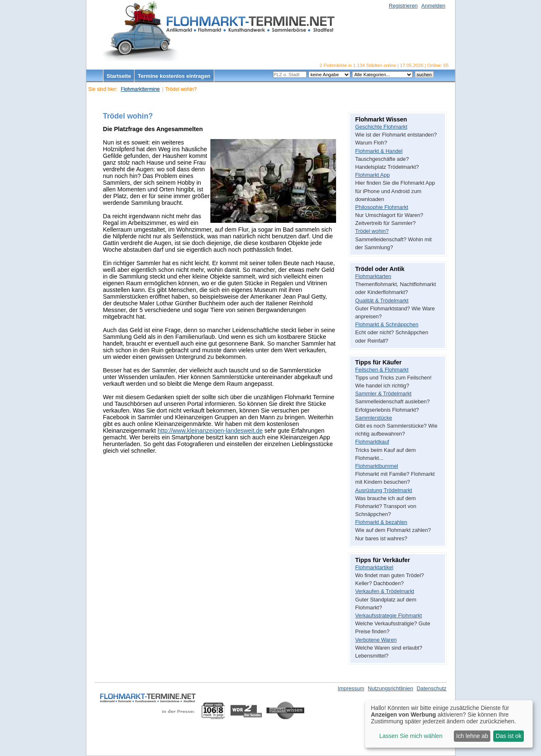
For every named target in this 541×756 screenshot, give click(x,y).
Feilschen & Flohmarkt (382, 370)
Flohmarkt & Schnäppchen (387, 324)
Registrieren (403, 6)
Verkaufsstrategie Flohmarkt (389, 615)
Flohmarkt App (373, 175)
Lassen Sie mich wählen (411, 736)
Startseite (119, 76)
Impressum (351, 688)
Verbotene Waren (376, 640)
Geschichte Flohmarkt (381, 127)
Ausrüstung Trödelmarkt (384, 490)
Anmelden (433, 6)
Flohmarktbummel (377, 466)
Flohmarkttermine (140, 89)
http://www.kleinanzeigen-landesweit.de (210, 431)
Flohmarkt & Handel (379, 151)
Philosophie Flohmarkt (382, 207)
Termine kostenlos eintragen (174, 76)
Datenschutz (431, 688)
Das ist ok (509, 736)
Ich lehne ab (472, 736)
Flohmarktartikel (374, 567)
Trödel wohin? (372, 231)
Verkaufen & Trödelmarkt (385, 591)
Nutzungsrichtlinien (391, 688)
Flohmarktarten (373, 276)
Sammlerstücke (374, 418)
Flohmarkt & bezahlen (381, 522)
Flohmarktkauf (372, 442)
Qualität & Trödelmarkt (382, 301)
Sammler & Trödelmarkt (383, 393)
